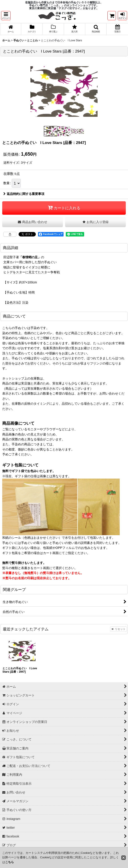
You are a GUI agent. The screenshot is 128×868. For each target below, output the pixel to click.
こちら (10, 862)
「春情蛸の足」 (30, 257)
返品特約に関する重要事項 (24, 194)
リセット (118, 629)
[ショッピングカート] (112, 16)
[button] (6, 16)
